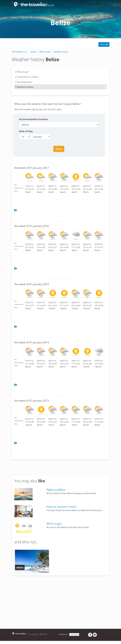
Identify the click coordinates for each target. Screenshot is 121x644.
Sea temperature (24, 82)
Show (59, 149)
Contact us (63, 634)
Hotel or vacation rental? (61, 507)
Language (74, 634)
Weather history (25, 87)
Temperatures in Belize (27, 77)
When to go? (23, 72)
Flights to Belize (56, 490)
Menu (104, 44)
